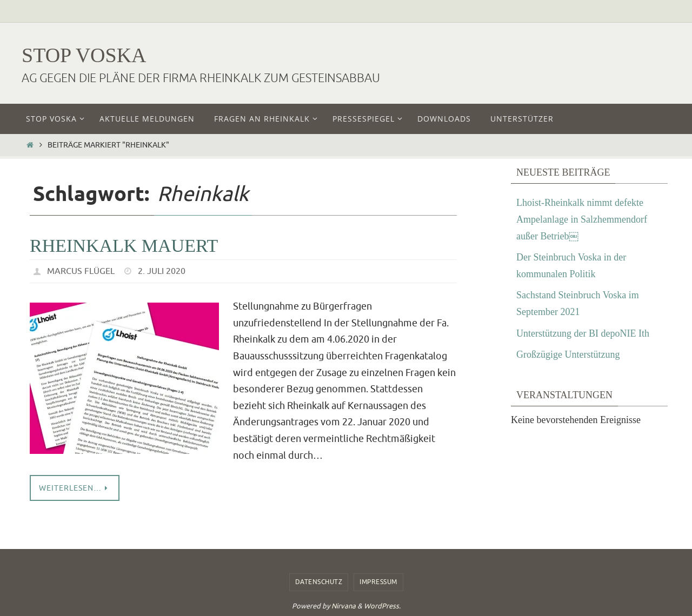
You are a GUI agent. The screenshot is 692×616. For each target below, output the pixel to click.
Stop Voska (84, 55)
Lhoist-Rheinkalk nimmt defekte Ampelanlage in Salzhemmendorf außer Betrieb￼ (582, 219)
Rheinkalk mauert (124, 246)
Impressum (378, 582)
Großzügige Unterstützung (568, 354)
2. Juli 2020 (162, 271)
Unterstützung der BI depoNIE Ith (583, 333)
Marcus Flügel (81, 271)
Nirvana (344, 606)
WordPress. (382, 606)
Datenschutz (319, 582)
